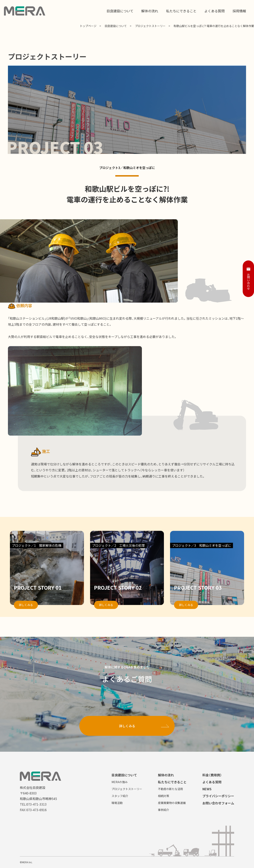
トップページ (88, 26)
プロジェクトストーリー (150, 26)
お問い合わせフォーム (218, 803)
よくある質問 (212, 782)
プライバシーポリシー (218, 796)
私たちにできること (172, 782)
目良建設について (116, 26)
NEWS (207, 789)
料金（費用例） (212, 775)
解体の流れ (166, 775)
